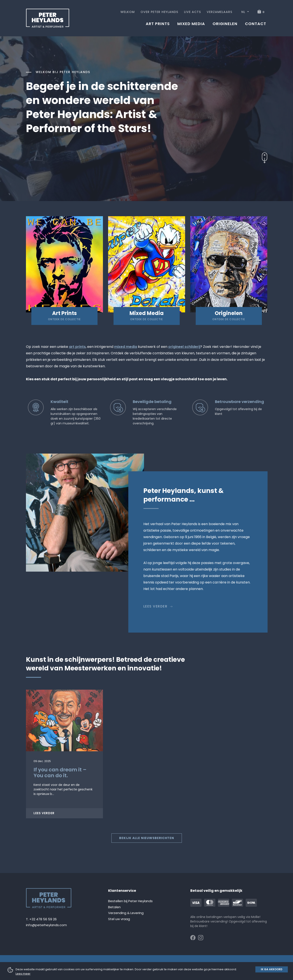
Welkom (128, 12)
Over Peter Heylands (159, 12)
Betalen (114, 907)
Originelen (225, 24)
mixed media (126, 347)
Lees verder (158, 606)
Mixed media (191, 24)
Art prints (158, 24)
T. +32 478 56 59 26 (41, 919)
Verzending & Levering (126, 913)
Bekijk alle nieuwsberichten (147, 838)
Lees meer (23, 974)
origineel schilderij (184, 347)
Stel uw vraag (119, 919)
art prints (77, 347)
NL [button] (244, 12)
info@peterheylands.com (46, 925)
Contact (256, 24)
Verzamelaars (219, 12)
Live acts (192, 12)
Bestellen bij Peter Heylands (130, 901)
